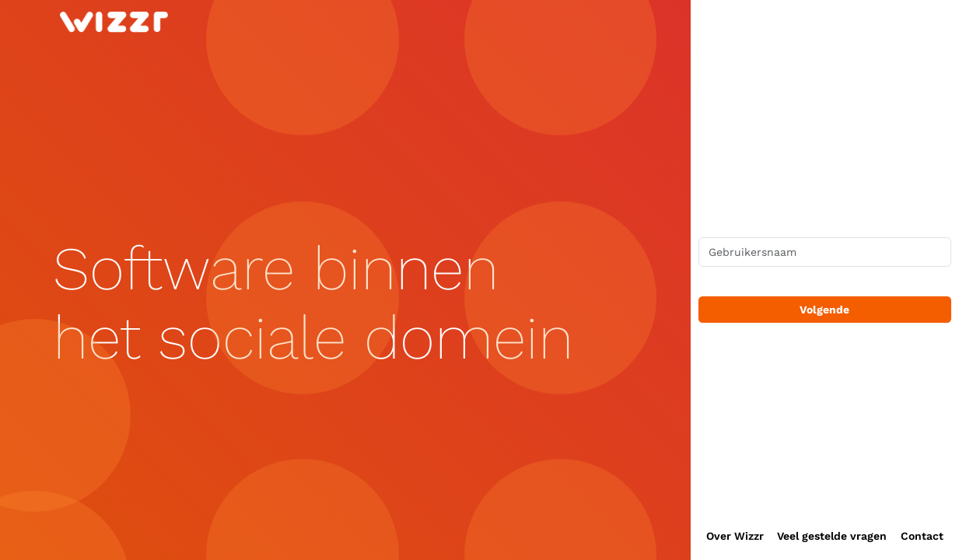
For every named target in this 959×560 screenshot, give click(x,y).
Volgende (824, 310)
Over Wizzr (735, 536)
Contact (922, 536)
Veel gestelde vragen (832, 536)
